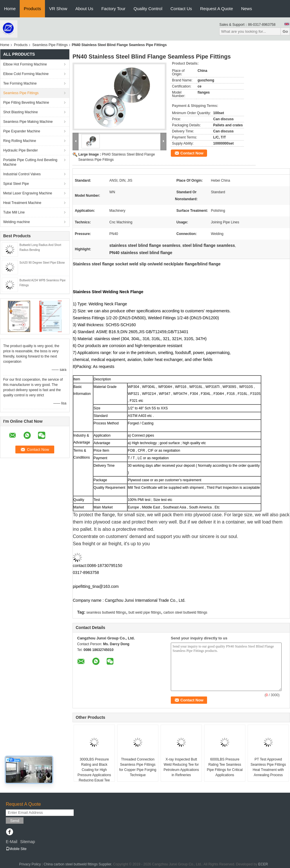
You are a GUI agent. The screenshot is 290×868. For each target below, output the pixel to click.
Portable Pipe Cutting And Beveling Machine (30, 162)
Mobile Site (16, 849)
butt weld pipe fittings (145, 612)
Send (15, 821)
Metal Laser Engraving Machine (28, 193)
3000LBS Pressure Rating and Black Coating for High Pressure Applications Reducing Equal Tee (94, 770)
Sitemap (27, 842)
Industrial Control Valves (22, 174)
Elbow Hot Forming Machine (25, 64)
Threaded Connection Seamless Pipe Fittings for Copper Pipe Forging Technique (138, 767)
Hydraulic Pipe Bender (20, 150)
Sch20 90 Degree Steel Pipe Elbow (42, 263)
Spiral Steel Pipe (16, 184)
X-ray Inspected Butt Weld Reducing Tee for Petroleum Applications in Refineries (181, 767)
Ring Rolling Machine (20, 141)
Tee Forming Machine (20, 83)
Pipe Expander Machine (22, 131)
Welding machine (17, 222)
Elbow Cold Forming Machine (26, 74)
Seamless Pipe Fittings (50, 45)
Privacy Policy (30, 864)
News (246, 9)
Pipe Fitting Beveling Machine (26, 103)
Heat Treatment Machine (22, 203)
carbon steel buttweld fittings (185, 612)
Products (32, 9)
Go (285, 31)
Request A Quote (216, 9)
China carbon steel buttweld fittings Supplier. (78, 864)
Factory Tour (113, 9)
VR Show (58, 9)
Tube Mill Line (14, 212)
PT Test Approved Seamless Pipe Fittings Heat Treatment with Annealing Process (268, 767)
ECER (263, 864)
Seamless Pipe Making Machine (28, 122)
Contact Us (181, 9)
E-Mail (12, 842)
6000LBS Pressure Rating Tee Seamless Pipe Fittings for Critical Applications (225, 767)
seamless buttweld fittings (106, 612)
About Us (84, 9)
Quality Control (148, 9)
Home (10, 9)
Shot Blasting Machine (20, 112)
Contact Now (192, 153)
